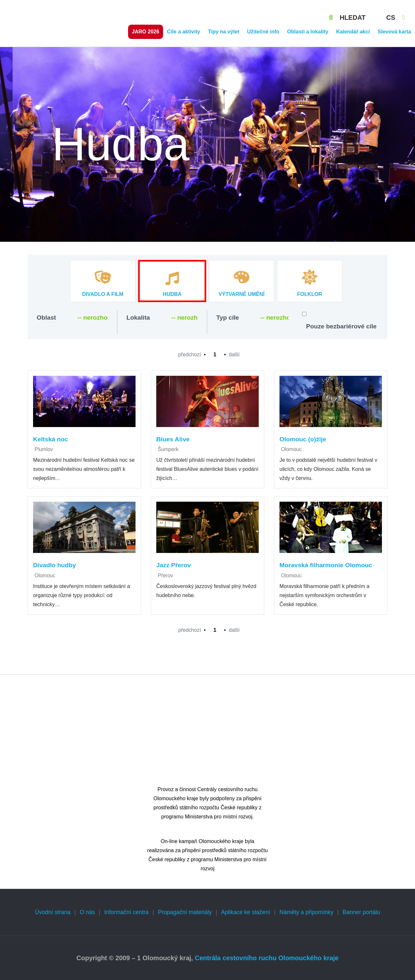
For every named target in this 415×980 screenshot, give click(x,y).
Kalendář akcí (353, 32)
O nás (87, 912)
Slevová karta (394, 32)
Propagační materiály (185, 912)
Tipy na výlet (224, 32)
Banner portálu (361, 912)
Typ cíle (228, 318)
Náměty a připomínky (306, 912)
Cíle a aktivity (184, 32)
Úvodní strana (53, 912)
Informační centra (126, 912)
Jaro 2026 (146, 32)
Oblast (46, 318)
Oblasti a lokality (308, 32)
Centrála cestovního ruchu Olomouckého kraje (267, 958)
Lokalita (138, 318)
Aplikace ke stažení (246, 912)
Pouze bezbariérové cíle (341, 326)
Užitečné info (263, 32)
